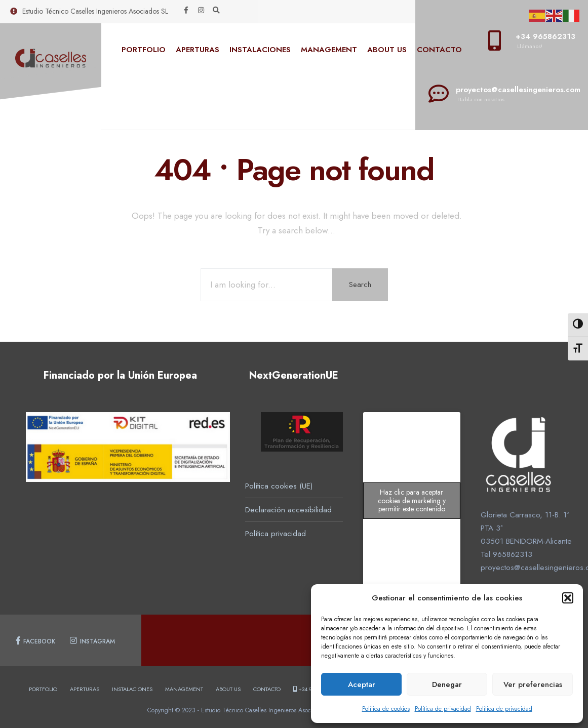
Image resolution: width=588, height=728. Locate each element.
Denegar (447, 684)
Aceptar (362, 684)
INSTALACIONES (260, 50)
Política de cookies (386, 709)
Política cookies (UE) (279, 486)
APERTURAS (198, 50)
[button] (568, 598)
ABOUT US (387, 50)
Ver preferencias (533, 684)
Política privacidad (276, 534)
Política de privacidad (443, 709)
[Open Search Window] (216, 11)
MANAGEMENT (329, 50)
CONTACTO (439, 50)
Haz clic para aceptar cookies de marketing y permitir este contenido (412, 501)
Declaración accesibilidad (288, 510)
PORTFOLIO (144, 50)
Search (360, 285)
